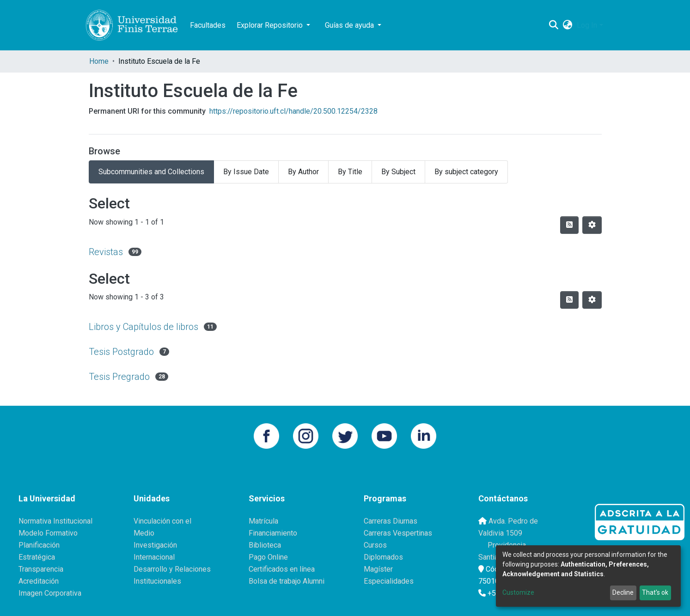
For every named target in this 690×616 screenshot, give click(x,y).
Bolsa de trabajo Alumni (287, 581)
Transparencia (41, 569)
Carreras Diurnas (391, 521)
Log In (587, 25)
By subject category (466, 172)
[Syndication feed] (569, 225)
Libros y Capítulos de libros (143, 327)
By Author (303, 172)
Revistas (106, 252)
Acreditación (39, 581)
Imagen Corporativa (50, 593)
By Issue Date (246, 172)
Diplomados (383, 557)
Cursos (375, 545)
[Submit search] (553, 25)
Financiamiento (273, 533)
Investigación (155, 545)
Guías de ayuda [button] (350, 25)
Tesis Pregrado (119, 377)
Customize (518, 592)
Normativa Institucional (55, 521)
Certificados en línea (282, 569)
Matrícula (263, 521)
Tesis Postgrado (121, 352)
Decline (623, 592)
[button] (567, 25)
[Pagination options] (592, 225)
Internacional (154, 557)
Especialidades (389, 581)
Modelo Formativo (48, 533)
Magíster (378, 569)
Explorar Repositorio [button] (271, 25)
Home (99, 61)
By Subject (398, 172)
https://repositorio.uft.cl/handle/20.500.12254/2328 (293, 111)
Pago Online (268, 557)
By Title (350, 172)
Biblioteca (265, 545)
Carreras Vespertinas (398, 533)
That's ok (655, 592)
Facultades (208, 25)
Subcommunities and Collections (151, 172)
